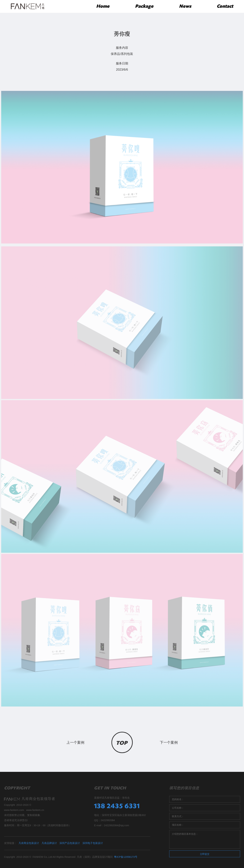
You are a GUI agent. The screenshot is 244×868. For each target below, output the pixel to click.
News (185, 6)
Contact (225, 6)
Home (103, 6)
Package (144, 6)
